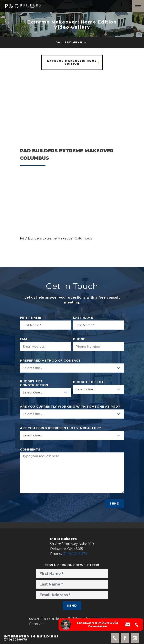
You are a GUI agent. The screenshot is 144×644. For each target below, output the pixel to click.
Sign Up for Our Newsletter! (72, 565)
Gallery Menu (69, 42)
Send (115, 504)
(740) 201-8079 (75, 554)
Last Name (84, 318)
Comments (31, 450)
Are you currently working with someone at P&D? (71, 407)
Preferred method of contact (50, 361)
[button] (72, 205)
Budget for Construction (35, 383)
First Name (32, 318)
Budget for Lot (90, 382)
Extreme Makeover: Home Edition (72, 62)
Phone (80, 339)
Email (27, 339)
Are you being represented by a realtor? (62, 428)
